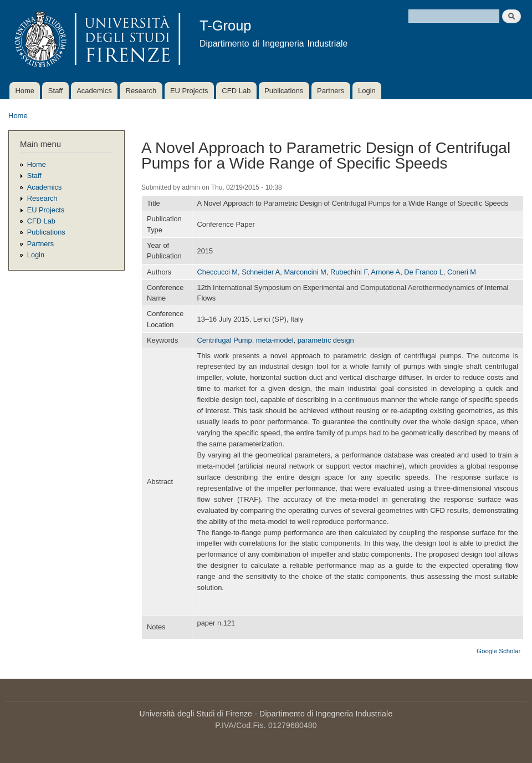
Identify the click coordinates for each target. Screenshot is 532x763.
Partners (331, 91)
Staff (56, 91)
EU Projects (189, 91)
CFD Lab (236, 91)
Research (141, 91)
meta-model (275, 340)
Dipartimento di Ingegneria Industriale (326, 714)
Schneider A (261, 272)
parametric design (326, 340)
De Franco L (424, 272)
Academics (94, 91)
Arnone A (385, 272)
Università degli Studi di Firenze (196, 714)
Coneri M (462, 272)
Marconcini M (305, 272)
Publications (284, 91)
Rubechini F (349, 272)
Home (25, 91)
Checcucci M (218, 272)
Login (367, 91)
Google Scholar (498, 651)
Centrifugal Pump (225, 340)
